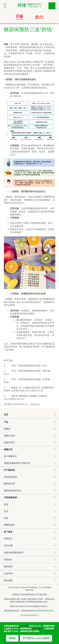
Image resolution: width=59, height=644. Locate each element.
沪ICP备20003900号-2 (30, 615)
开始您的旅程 (10, 477)
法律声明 (8, 574)
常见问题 (8, 545)
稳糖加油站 (9, 525)
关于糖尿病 (9, 470)
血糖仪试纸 (9, 436)
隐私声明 (50, 611)
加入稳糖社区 (10, 456)
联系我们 (8, 539)
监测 (6, 504)
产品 (6, 422)
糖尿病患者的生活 (13, 491)
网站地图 (8, 580)
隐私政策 (8, 566)
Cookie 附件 (37, 630)
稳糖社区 (8, 449)
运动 (6, 511)
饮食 (6, 518)
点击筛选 (52, 6)
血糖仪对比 (9, 442)
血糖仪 (7, 429)
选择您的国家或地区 (14, 553)
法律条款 (40, 611)
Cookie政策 (24, 627)
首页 (6, 415)
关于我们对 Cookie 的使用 (36, 640)
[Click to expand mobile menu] (7, 6)
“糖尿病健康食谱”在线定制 (17, 463)
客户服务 (8, 532)
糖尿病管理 (9, 484)
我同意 (12, 640)
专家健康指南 (10, 497)
